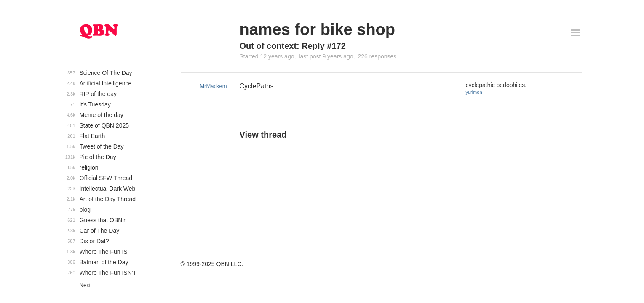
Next (85, 285)
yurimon (474, 92)
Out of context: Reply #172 (293, 46)
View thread (263, 135)
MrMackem (213, 86)
